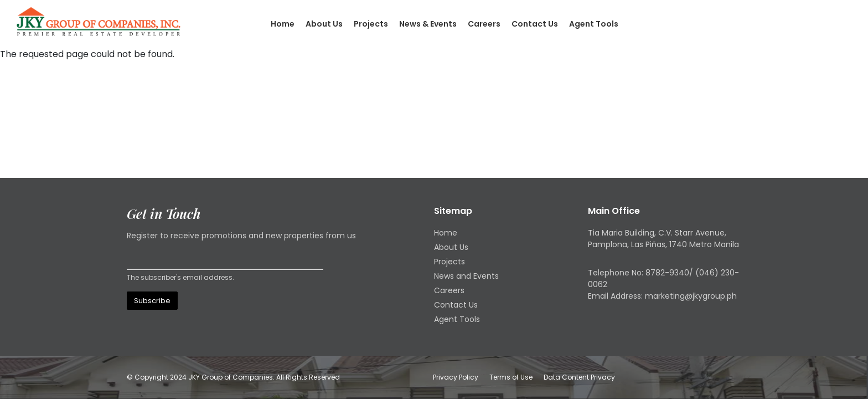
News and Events (466, 276)
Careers (484, 24)
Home (283, 24)
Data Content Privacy (579, 377)
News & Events (428, 24)
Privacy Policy (456, 377)
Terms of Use (511, 377)
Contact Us (535, 24)
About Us (324, 24)
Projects (371, 24)
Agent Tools (594, 24)
